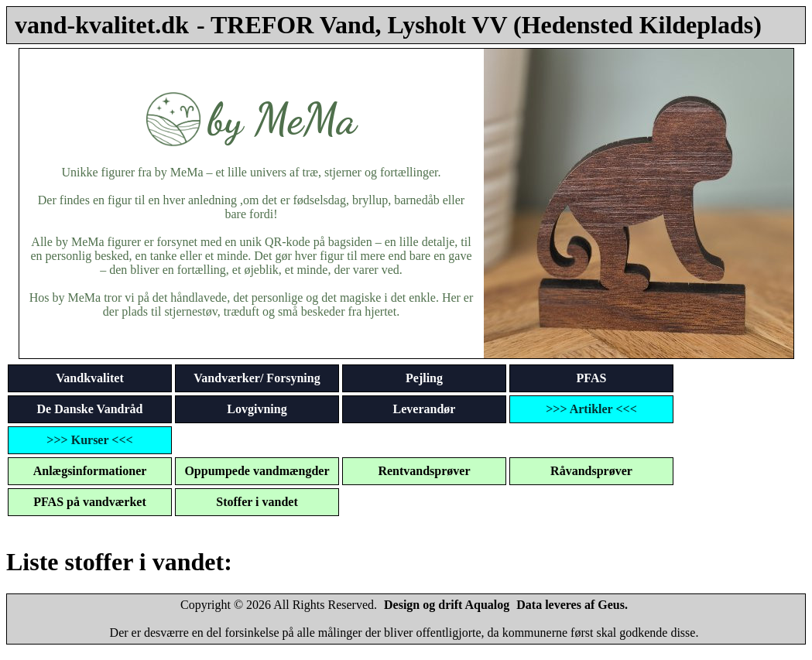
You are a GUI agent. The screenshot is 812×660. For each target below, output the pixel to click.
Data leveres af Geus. (572, 605)
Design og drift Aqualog (447, 605)
